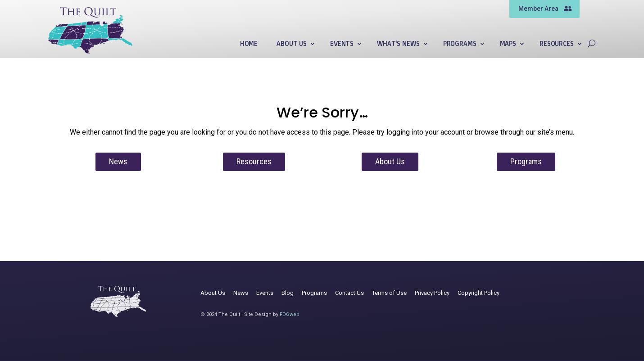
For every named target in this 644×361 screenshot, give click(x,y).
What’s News (398, 44)
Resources (557, 44)
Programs (460, 44)
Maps (508, 44)
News (118, 161)
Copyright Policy (478, 293)
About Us (292, 44)
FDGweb (290, 314)
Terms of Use (389, 293)
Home (249, 44)
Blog (288, 293)
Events (342, 44)
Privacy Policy (432, 293)
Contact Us (349, 293)
